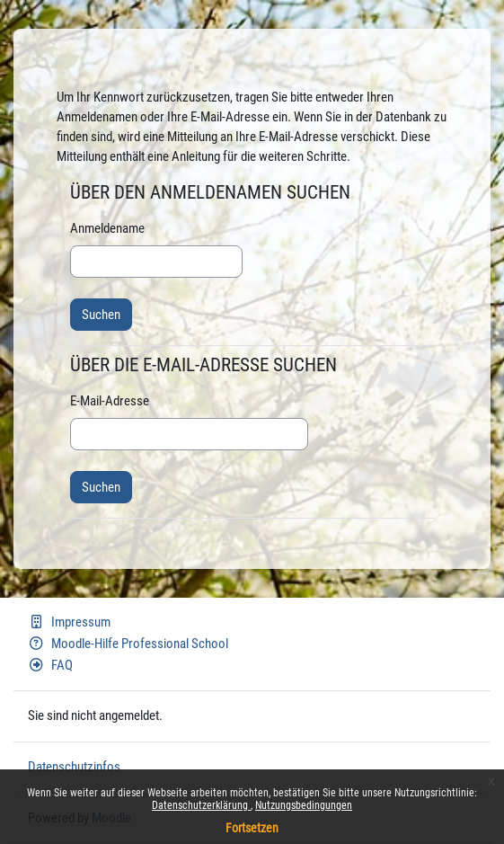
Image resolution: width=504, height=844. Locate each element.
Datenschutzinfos (74, 767)
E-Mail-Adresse (110, 401)
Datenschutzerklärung (201, 805)
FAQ (50, 665)
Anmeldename (107, 228)
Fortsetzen (252, 828)
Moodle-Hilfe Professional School (128, 644)
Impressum (69, 622)
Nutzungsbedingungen (304, 805)
